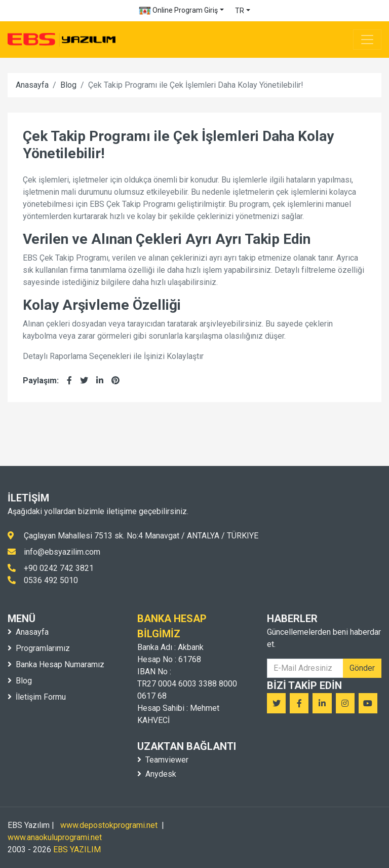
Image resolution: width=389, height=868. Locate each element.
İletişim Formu (37, 697)
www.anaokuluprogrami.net (55, 837)
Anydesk (157, 774)
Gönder (362, 668)
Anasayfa (32, 85)
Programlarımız (39, 648)
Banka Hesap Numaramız (56, 664)
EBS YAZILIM (77, 849)
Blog (68, 85)
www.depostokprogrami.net (109, 825)
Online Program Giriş (178, 11)
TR (240, 11)
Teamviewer (163, 760)
